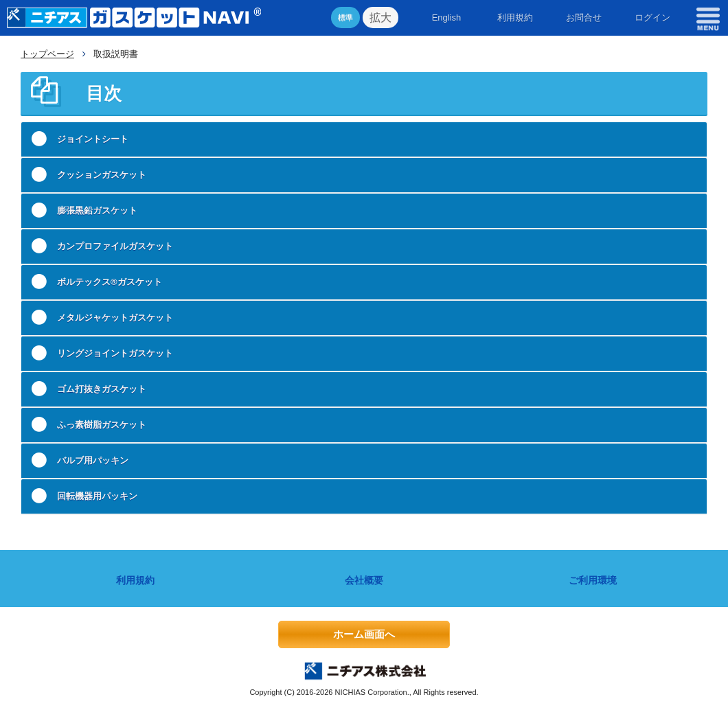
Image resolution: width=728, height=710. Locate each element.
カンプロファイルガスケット (115, 246)
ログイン (652, 18)
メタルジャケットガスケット (115, 318)
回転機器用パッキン (97, 496)
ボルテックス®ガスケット (110, 282)
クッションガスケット (102, 175)
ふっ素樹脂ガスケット (102, 425)
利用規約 (515, 18)
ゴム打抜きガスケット (102, 389)
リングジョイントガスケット (115, 353)
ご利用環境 (593, 580)
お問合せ (584, 18)
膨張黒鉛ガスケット (97, 210)
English (447, 18)
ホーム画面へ (364, 634)
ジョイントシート (93, 139)
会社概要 (364, 580)
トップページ (47, 54)
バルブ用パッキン (93, 460)
